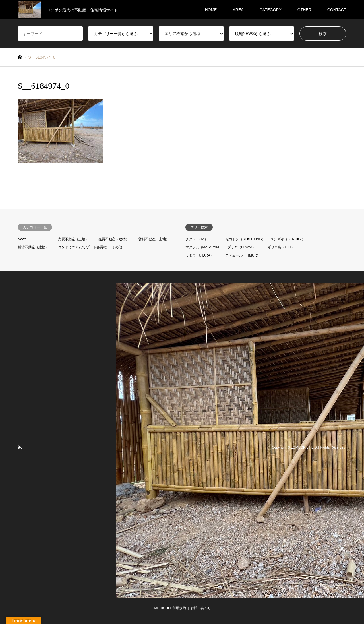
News (22, 239)
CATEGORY (271, 10)
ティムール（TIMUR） (243, 255)
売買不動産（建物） (114, 239)
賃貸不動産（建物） (33, 247)
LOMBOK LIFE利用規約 (168, 608)
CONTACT (337, 10)
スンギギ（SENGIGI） (288, 239)
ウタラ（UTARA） (200, 255)
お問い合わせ (201, 608)
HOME (211, 10)
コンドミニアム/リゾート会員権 (82, 247)
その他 (117, 247)
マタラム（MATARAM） (204, 247)
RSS (20, 447)
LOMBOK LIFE (302, 447)
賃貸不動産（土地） (154, 239)
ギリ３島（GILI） (281, 247)
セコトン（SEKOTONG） (245, 239)
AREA (238, 10)
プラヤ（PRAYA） (242, 247)
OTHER (304, 10)
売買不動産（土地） (73, 239)
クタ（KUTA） (197, 239)
